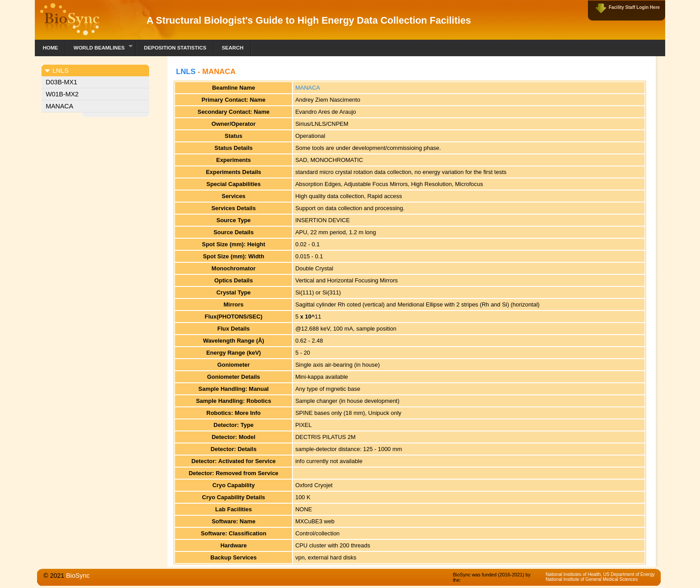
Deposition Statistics (175, 48)
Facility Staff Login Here (634, 7)
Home (51, 48)
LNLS (186, 72)
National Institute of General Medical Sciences (592, 579)
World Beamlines (99, 47)
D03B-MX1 (62, 82)
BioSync (78, 576)
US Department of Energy (629, 574)
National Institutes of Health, (574, 574)
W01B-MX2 (62, 94)
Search (233, 48)
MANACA (60, 106)
